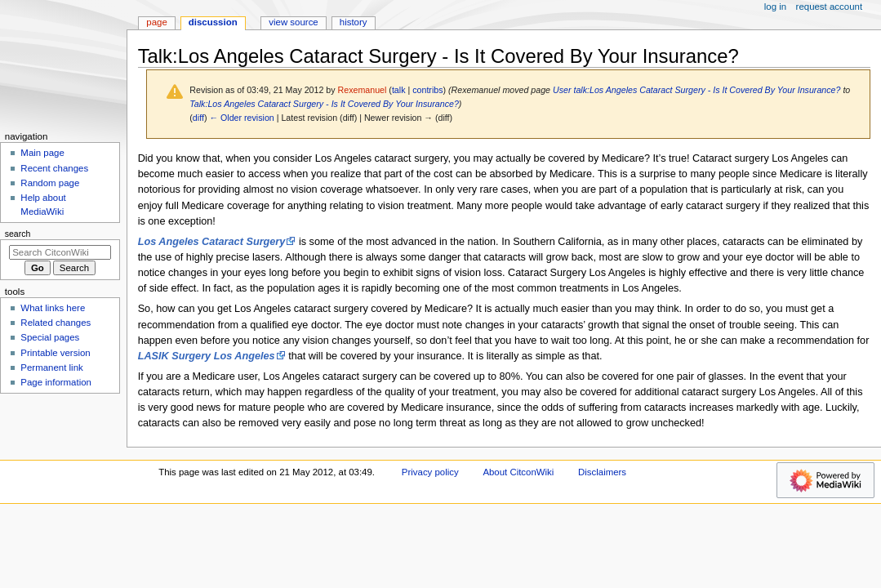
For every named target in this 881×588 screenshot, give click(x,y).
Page (156, 22)
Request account (830, 7)
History (354, 22)
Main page (42, 153)
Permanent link (51, 367)
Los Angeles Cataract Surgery (212, 242)
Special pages (50, 337)
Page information (56, 382)
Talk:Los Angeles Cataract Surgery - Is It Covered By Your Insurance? (324, 104)
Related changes (56, 323)
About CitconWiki (518, 472)
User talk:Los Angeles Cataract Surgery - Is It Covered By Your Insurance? (696, 90)
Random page (50, 183)
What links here (53, 308)
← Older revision (241, 118)
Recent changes (54, 168)
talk (399, 90)
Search (18, 234)
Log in (775, 7)
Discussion (213, 22)
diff (198, 118)
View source (293, 22)
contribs (427, 90)
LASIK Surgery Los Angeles (207, 356)
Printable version (55, 353)
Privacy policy (430, 472)
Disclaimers (602, 472)
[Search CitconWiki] (60, 252)
